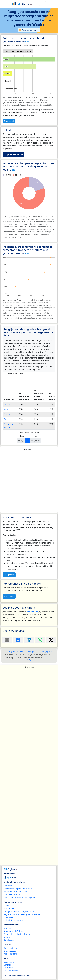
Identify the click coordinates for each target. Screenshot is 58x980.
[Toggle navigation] (43, 4)
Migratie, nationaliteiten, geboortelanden (22, 914)
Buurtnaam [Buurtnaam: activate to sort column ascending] (9, 399)
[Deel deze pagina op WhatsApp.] (40, 640)
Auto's (6, 906)
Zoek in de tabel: (29, 374)
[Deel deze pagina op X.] (51, 640)
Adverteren (9, 962)
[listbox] (18, 51)
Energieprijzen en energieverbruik (19, 911)
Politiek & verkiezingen (14, 920)
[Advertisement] (29, 482)
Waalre (7, 404)
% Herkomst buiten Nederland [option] (17, 51)
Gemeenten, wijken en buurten (18, 889)
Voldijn (7, 414)
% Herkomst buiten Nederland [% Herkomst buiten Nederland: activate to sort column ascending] (39, 395)
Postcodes (8, 892)
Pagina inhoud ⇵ (29, 30)
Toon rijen (29, 436)
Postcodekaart (10, 954)
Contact (7, 965)
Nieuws (7, 937)
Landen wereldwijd (12, 897)
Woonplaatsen (20, 892)
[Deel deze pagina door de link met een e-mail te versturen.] (7, 640)
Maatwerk (8, 968)
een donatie (32, 612)
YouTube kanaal (11, 971)
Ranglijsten (9, 575)
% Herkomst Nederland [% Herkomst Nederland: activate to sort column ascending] (24, 396)
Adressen (8, 886)
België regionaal (29, 897)
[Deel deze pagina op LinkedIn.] (29, 640)
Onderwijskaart (10, 951)
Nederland (18, 894)
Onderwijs (8, 917)
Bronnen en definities (13, 931)
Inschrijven (9, 596)
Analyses (7, 928)
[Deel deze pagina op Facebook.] (18, 640)
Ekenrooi (8, 419)
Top (30, 660)
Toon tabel (9, 121)
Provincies (8, 894)
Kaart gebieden (10, 948)
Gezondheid (9, 909)
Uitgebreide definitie (13, 154)
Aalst (6, 409)
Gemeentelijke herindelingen (17, 934)
